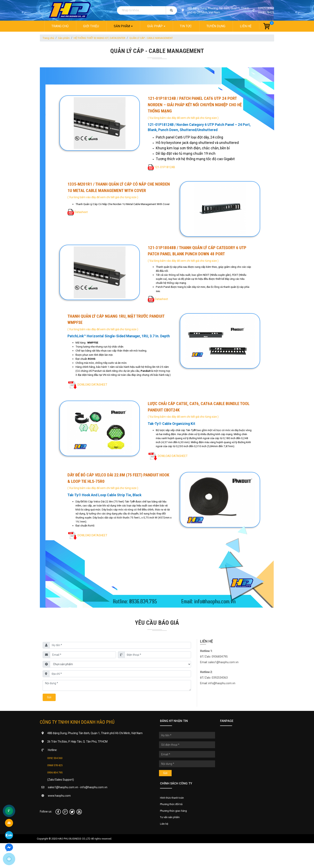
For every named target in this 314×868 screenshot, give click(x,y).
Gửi (49, 719)
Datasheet (82, 217)
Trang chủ (59, 26)
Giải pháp (155, 26)
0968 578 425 (56, 787)
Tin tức (186, 26)
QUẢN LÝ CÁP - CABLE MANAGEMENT (161, 38)
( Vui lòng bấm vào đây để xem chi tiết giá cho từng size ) (184, 118)
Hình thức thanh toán (173, 820)
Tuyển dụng (216, 26)
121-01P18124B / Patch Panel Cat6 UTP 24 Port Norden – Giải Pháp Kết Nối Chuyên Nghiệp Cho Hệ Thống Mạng (195, 105)
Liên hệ (246, 26)
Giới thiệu (91, 26)
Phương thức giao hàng (175, 834)
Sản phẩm (122, 26)
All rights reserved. (102, 863)
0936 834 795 (56, 795)
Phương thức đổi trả (173, 827)
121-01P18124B (165, 168)
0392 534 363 (56, 780)
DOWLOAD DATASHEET (93, 399)
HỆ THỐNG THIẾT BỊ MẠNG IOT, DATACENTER (105, 38)
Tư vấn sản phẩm (171, 841)
